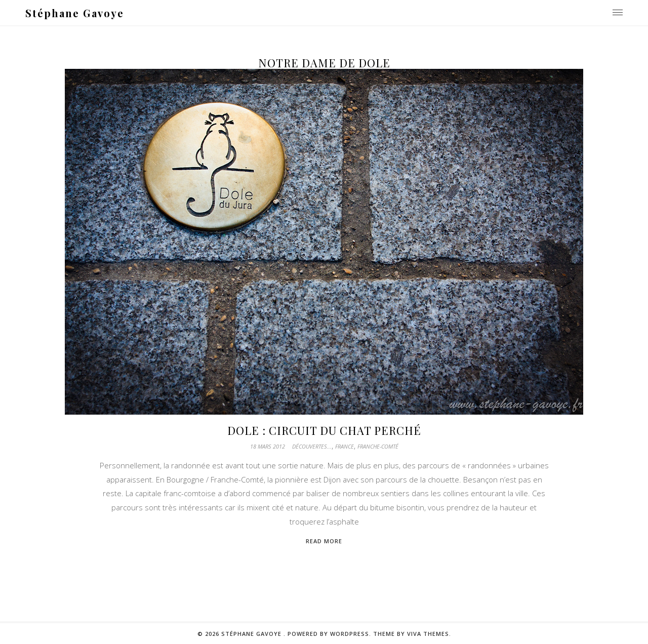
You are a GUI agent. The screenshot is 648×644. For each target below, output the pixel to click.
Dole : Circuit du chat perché (324, 430)
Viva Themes (428, 634)
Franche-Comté (378, 446)
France (345, 446)
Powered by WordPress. (330, 634)
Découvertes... (312, 446)
